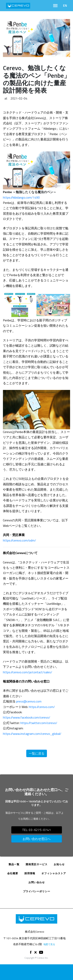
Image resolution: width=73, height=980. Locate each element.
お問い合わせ (37, 882)
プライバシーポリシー (37, 891)
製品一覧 (14, 864)
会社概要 (13, 873)
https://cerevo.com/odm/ (19, 540)
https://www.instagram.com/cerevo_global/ (32, 734)
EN (65, 5)
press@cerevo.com (29, 701)
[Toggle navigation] (55, 6)
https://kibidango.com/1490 (21, 197)
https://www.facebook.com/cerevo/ (27, 717)
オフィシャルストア (54, 873)
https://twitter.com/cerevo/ (39, 723)
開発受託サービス (37, 864)
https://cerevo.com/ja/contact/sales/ (28, 672)
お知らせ (59, 864)
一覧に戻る (37, 753)
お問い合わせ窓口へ (37, 839)
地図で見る (49, 944)
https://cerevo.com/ (42, 707)
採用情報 (30, 873)
